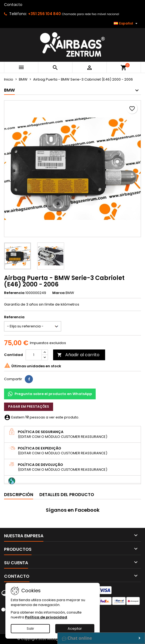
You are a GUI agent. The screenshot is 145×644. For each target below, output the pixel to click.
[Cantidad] (34, 355)
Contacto (13, 5)
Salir (30, 629)
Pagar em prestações (29, 406)
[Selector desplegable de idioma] (126, 23)
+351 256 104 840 (44, 14)
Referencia (14, 293)
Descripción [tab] (19, 495)
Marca (58, 293)
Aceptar (75, 629)
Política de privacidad (46, 617)
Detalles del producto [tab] (67, 495)
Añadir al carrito (78, 355)
